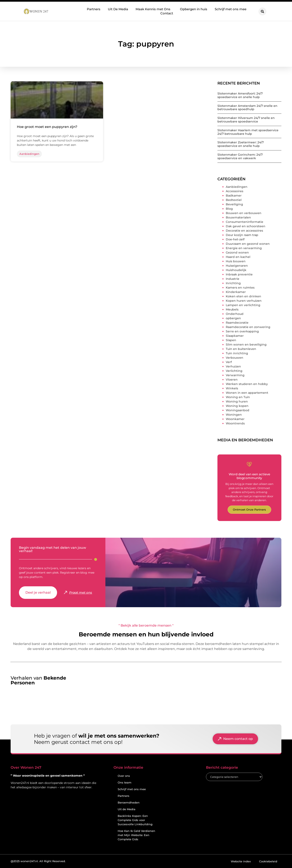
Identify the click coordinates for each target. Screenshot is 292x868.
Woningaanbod (238, 410)
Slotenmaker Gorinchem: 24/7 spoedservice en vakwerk (240, 156)
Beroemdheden (129, 802)
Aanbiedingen (237, 187)
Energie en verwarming (244, 248)
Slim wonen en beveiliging (246, 344)
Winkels (232, 388)
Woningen (234, 415)
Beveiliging (234, 204)
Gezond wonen (237, 252)
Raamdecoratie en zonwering (248, 327)
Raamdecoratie (237, 323)
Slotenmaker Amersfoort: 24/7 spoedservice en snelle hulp (240, 95)
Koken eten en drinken (243, 296)
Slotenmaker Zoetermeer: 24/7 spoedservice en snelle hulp (241, 144)
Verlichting (234, 371)
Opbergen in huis (194, 9)
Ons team (125, 782)
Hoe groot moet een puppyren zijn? (47, 127)
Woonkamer (235, 419)
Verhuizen (233, 366)
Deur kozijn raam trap (242, 235)
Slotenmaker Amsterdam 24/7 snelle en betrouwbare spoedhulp (247, 108)
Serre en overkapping (242, 331)
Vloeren (232, 380)
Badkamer (234, 196)
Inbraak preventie (239, 274)
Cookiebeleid (268, 861)
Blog (229, 209)
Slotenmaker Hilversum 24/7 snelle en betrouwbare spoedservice (246, 120)
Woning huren (237, 401)
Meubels (232, 309)
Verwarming (235, 375)
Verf (229, 362)
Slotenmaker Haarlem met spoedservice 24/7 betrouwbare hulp (248, 132)
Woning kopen (237, 406)
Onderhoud (235, 314)
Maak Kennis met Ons (154, 9)
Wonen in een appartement (247, 393)
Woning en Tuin (238, 397)
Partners (94, 9)
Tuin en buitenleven (241, 349)
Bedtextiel (234, 200)
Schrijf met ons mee (231, 9)
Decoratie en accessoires (244, 231)
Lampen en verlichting (243, 305)
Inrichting (233, 283)
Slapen (231, 340)
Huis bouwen (236, 261)
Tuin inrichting (237, 353)
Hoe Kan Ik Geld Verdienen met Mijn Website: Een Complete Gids (136, 835)
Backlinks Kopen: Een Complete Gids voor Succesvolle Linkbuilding (135, 820)
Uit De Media (118, 9)
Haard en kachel (238, 257)
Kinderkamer (236, 292)
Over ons (124, 776)
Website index (241, 861)
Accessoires (235, 191)
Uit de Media (127, 809)
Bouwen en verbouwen (244, 213)
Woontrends (235, 423)
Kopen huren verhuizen (244, 301)
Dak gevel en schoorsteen (246, 226)
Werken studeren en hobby (247, 384)
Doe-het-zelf (235, 239)
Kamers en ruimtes (240, 288)
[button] (262, 11)
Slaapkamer (235, 336)
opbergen (233, 318)
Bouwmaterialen (238, 217)
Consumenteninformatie (245, 222)
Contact (167, 13)
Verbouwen (235, 358)
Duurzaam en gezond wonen (248, 244)
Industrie (233, 279)
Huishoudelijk (236, 270)
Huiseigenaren (237, 266)
